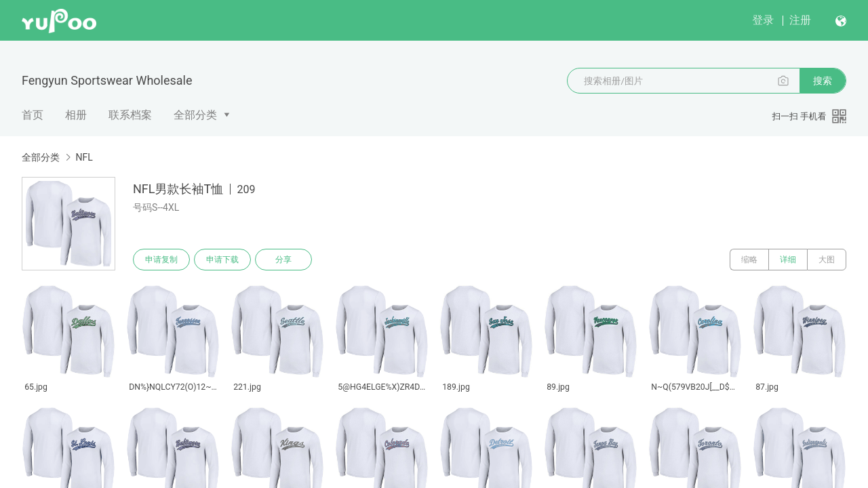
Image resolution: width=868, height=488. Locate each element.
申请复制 (161, 260)
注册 (800, 20)
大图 (827, 260)
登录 (763, 20)
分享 (283, 260)
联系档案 (130, 115)
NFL (84, 157)
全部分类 (195, 115)
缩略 (749, 260)
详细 (788, 260)
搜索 (823, 81)
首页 (33, 115)
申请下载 (222, 260)
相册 (76, 115)
